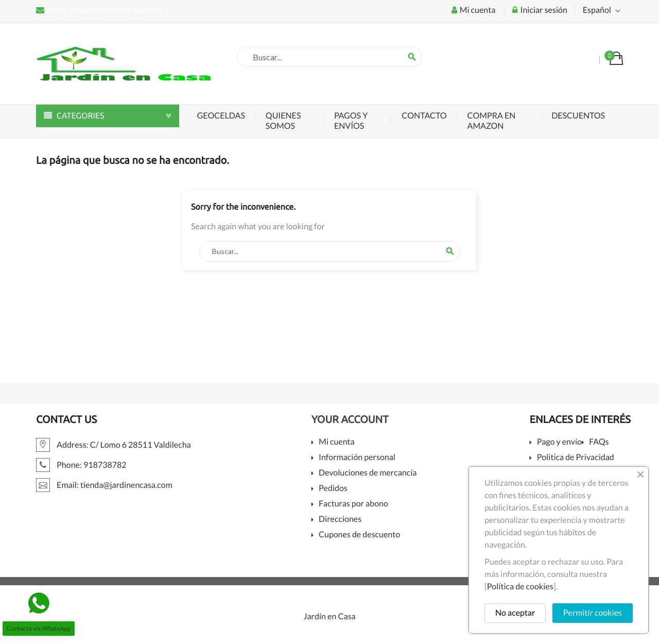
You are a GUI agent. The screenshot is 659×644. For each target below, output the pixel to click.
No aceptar (515, 613)
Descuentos (578, 116)
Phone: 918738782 (81, 465)
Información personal (357, 458)
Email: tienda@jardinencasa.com (99, 10)
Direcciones (340, 520)
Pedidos (333, 489)
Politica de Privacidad (576, 458)
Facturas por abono (353, 504)
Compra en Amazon (492, 121)
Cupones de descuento (359, 535)
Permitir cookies (593, 613)
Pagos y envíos (351, 121)
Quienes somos (283, 121)
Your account (350, 419)
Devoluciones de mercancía (368, 473)
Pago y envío (559, 442)
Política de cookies (520, 587)
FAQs (599, 442)
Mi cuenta (337, 442)
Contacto (424, 116)
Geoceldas (221, 116)
